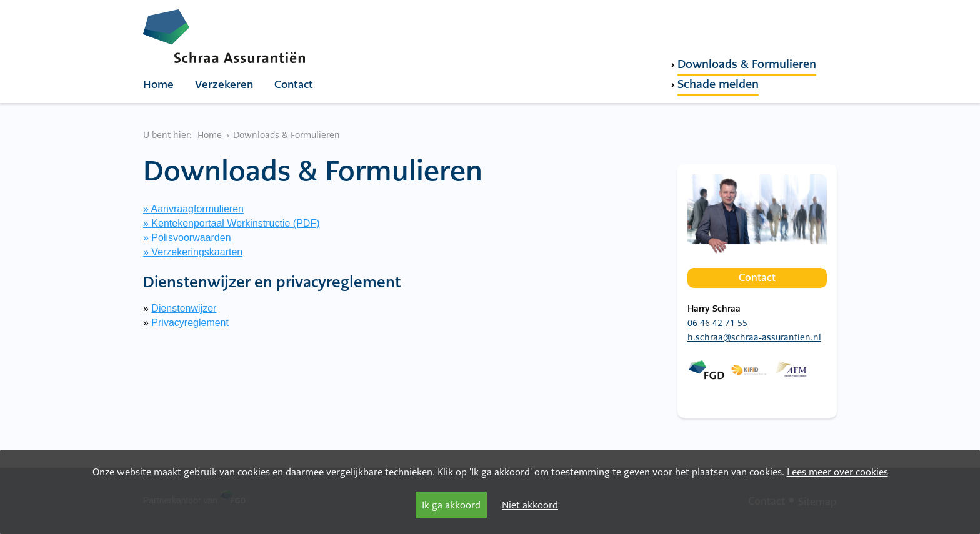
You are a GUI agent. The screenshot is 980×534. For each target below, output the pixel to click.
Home (158, 84)
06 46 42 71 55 (717, 323)
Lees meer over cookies (837, 472)
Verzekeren (224, 84)
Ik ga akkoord (451, 505)
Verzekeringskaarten (197, 252)
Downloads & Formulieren (747, 64)
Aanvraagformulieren (197, 209)
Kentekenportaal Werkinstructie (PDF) (235, 223)
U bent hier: (167, 135)
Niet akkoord (530, 505)
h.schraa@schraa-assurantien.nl (754, 337)
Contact (294, 84)
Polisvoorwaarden (191, 238)
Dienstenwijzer (184, 308)
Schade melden (718, 84)
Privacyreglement (190, 323)
